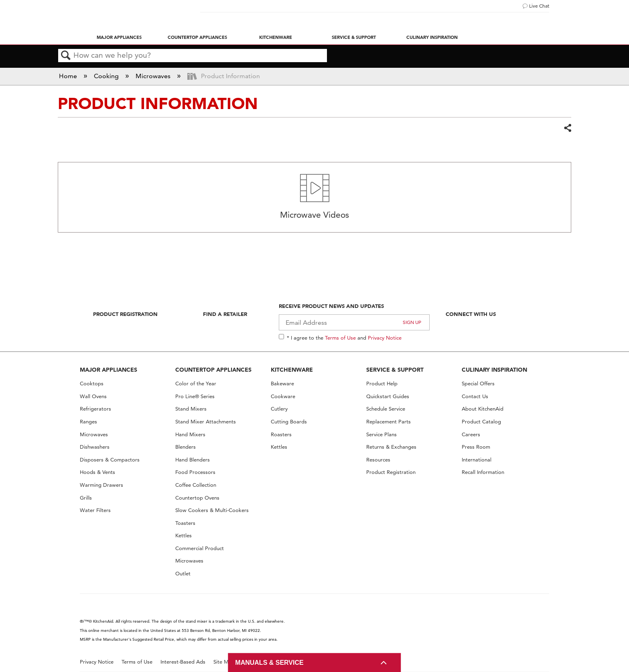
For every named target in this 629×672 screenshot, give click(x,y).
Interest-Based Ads (183, 662)
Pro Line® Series (195, 396)
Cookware (283, 396)
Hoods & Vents (97, 472)
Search (66, 56)
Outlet (183, 574)
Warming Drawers (101, 485)
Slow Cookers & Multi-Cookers (212, 510)
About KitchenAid (483, 409)
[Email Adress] (354, 322)
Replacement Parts (389, 422)
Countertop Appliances (197, 37)
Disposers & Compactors (110, 460)
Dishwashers (95, 447)
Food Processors (195, 472)
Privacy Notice (385, 338)
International (477, 460)
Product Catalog (481, 422)
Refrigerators (95, 409)
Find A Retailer (225, 314)
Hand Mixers (190, 434)
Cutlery (279, 409)
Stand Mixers (191, 409)
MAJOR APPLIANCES (109, 370)
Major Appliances (119, 37)
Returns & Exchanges (391, 447)
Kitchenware (276, 37)
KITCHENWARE (292, 370)
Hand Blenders (193, 460)
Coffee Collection (196, 485)
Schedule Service (386, 409)
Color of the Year (196, 384)
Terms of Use (340, 338)
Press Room (476, 447)
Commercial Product (200, 548)
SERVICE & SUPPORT (395, 370)
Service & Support (354, 37)
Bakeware (282, 384)
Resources (378, 460)
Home (69, 76)
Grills (86, 498)
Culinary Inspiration (432, 37)
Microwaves (154, 76)
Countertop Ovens (197, 498)
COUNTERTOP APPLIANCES (213, 370)
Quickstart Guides (388, 396)
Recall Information (483, 472)
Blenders (186, 447)
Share (567, 128)
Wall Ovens (93, 396)
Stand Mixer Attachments (206, 422)
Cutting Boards (289, 422)
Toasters (185, 523)
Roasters (281, 434)
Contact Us (475, 396)
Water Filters (95, 510)
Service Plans (381, 434)
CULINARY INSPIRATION (494, 370)
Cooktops (92, 384)
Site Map (224, 662)
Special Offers (478, 384)
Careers (471, 434)
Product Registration (125, 314)
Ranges (88, 422)
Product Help (382, 384)
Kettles (184, 535)
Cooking (107, 76)
